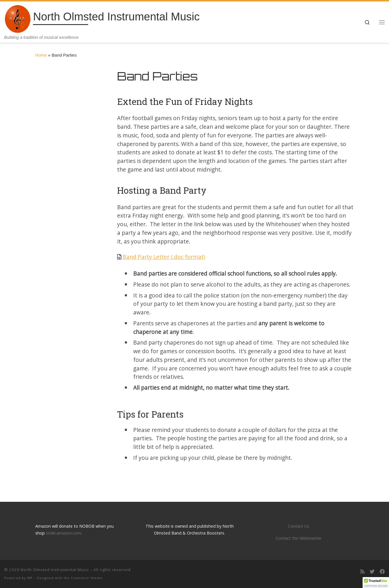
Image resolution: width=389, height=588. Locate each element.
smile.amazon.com (63, 533)
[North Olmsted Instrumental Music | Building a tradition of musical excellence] (18, 18)
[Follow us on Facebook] (382, 572)
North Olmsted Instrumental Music (55, 570)
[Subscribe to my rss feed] (362, 572)
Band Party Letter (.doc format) (164, 257)
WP (30, 578)
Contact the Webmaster (299, 538)
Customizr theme (87, 578)
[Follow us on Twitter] (372, 572)
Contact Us (299, 526)
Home (41, 55)
